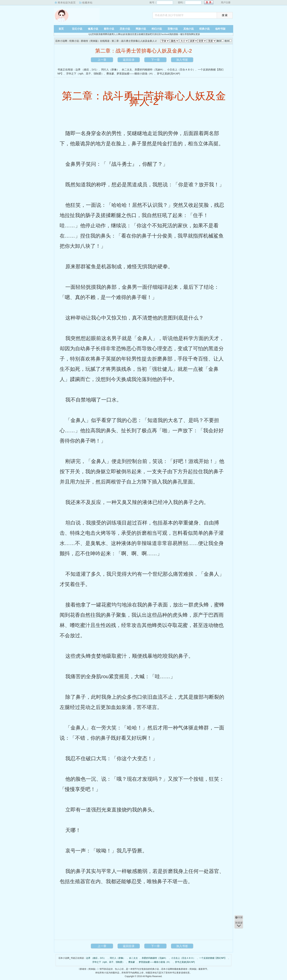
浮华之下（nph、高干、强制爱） (85, 74)
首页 (61, 29)
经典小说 (204, 29)
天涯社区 (156, 34)
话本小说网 (77, 16)
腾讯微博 (109, 34)
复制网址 (191, 34)
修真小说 (93, 29)
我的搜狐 (174, 34)
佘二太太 (127, 70)
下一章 (155, 60)
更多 (198, 34)
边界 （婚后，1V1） (87, 70)
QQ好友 (124, 34)
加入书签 (182, 60)
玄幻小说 (77, 29)
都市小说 (109, 29)
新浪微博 (100, 34)
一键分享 (182, 34)
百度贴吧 (148, 34)
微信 (130, 34)
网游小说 (141, 29)
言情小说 (173, 29)
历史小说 (125, 29)
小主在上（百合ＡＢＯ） (181, 70)
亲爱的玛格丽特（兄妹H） (150, 70)
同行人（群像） (110, 70)
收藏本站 (87, 3)
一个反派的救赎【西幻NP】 (213, 958)
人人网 (117, 34)
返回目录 (129, 60)
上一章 (102, 60)
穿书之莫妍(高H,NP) (168, 74)
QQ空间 (92, 34)
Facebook (165, 34)
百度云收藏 (138, 34)
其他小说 (189, 29)
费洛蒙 (110, 74)
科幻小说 (157, 29)
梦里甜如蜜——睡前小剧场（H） (135, 74)
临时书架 (220, 29)
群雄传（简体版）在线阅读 (95, 41)
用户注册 (226, 2)
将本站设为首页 (67, 3)
